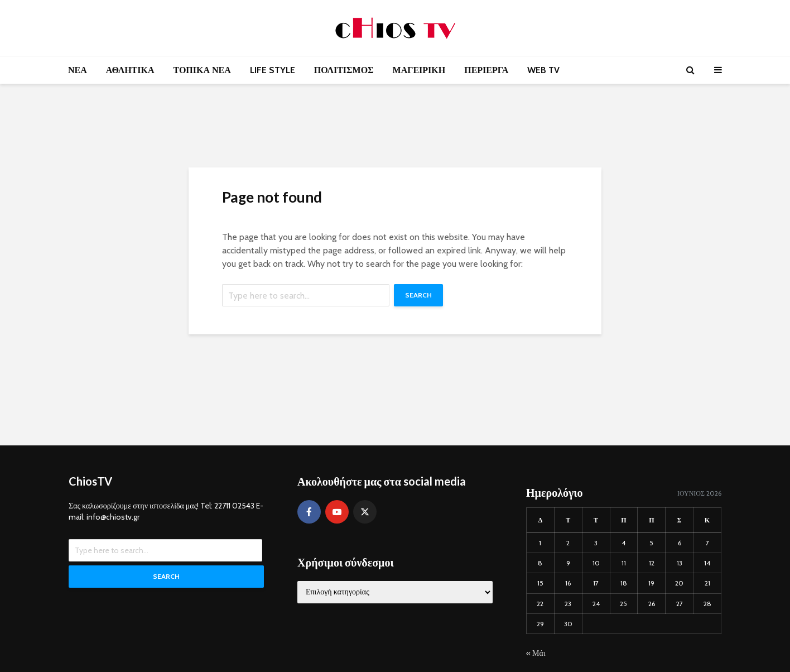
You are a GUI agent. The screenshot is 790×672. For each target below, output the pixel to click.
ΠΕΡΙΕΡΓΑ (486, 70)
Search (418, 295)
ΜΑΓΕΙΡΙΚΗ (419, 70)
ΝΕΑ (78, 70)
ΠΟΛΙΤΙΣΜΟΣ (344, 70)
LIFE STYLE (273, 70)
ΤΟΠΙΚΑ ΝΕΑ (202, 70)
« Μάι (536, 653)
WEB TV (543, 70)
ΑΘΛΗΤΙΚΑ (130, 70)
